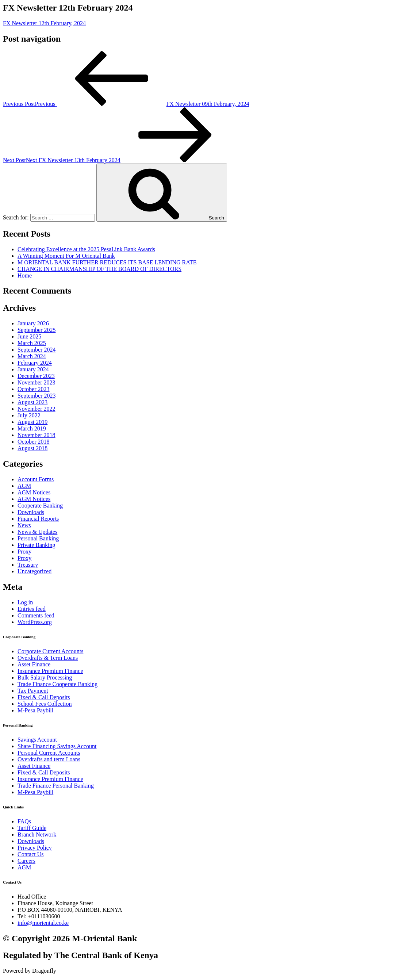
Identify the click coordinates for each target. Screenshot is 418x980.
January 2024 (33, 369)
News (24, 525)
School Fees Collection (45, 704)
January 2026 (33, 323)
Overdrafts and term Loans (49, 759)
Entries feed (32, 609)
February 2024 (35, 363)
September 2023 (37, 396)
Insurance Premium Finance (50, 671)
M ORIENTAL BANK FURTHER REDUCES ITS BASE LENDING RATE (108, 262)
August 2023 (32, 402)
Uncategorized (34, 571)
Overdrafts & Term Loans (48, 658)
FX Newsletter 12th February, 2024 (44, 23)
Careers (26, 861)
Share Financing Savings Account (57, 746)
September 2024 (37, 350)
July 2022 (29, 415)
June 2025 (29, 336)
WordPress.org (35, 622)
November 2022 (37, 409)
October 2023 (34, 389)
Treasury (28, 565)
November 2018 (37, 435)
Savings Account (37, 740)
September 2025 (37, 330)
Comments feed (36, 615)
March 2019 (32, 428)
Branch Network (37, 834)
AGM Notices (34, 492)
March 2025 (32, 343)
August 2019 (32, 422)
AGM (24, 486)
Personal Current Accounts (49, 753)
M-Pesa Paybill (35, 710)
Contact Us (31, 854)
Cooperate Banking (40, 506)
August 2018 (32, 448)
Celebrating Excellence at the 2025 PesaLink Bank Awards (86, 249)
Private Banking (37, 545)
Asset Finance (34, 664)
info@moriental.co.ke (43, 923)
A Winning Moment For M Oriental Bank (66, 256)
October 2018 (34, 442)
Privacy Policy (35, 848)
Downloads (31, 512)
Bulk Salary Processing (45, 677)
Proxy (24, 552)
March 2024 (32, 356)
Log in (25, 602)
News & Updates (37, 532)
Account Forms (36, 479)
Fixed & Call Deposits (44, 697)
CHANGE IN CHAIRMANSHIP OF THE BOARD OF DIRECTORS (99, 269)
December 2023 (36, 376)
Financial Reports (38, 519)
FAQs (24, 821)
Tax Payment (33, 691)
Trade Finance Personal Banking (56, 786)
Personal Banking (38, 538)
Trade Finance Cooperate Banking (57, 684)
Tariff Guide (32, 828)
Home (25, 275)
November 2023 (37, 382)
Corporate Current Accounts (50, 651)
